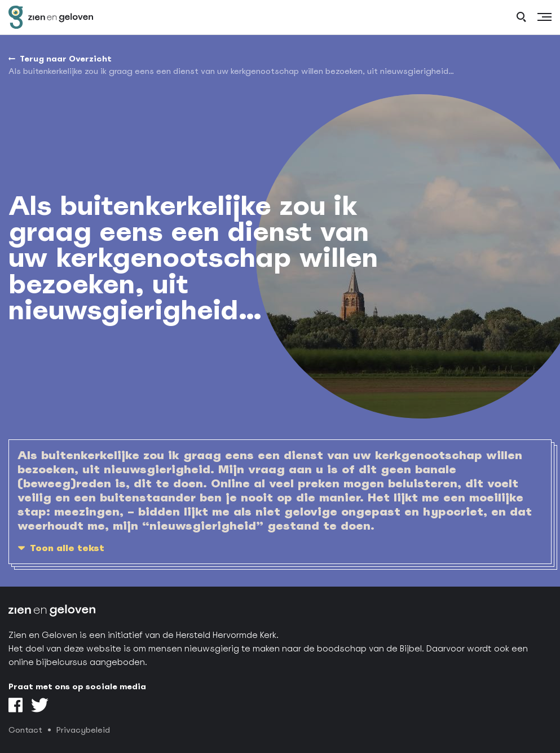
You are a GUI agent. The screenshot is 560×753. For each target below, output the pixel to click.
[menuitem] (231, 71)
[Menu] (544, 17)
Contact (25, 730)
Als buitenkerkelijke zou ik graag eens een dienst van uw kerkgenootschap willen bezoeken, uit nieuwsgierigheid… (231, 71)
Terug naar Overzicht (66, 59)
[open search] (521, 17)
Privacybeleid (83, 730)
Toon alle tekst (67, 548)
